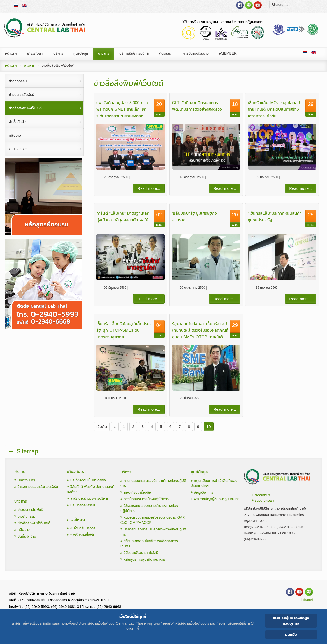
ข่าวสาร (29, 66)
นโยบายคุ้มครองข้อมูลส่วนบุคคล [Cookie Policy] (291, 621)
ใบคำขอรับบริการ (81, 528)
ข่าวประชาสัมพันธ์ (28, 510)
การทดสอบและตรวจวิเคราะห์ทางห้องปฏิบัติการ (153, 483)
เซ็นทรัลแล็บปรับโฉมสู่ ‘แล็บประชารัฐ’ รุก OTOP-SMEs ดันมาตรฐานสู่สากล (125, 330)
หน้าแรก (11, 66)
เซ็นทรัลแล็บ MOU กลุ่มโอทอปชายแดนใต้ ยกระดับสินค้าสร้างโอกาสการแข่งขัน (274, 109)
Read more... (149, 188)
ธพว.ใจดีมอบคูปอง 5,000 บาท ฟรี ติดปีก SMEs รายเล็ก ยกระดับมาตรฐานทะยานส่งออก (122, 109)
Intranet (307, 600)
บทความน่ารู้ (25, 480)
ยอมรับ (291, 634)
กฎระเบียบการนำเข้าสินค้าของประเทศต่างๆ (214, 483)
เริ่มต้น (102, 426)
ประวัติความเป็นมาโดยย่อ (86, 480)
